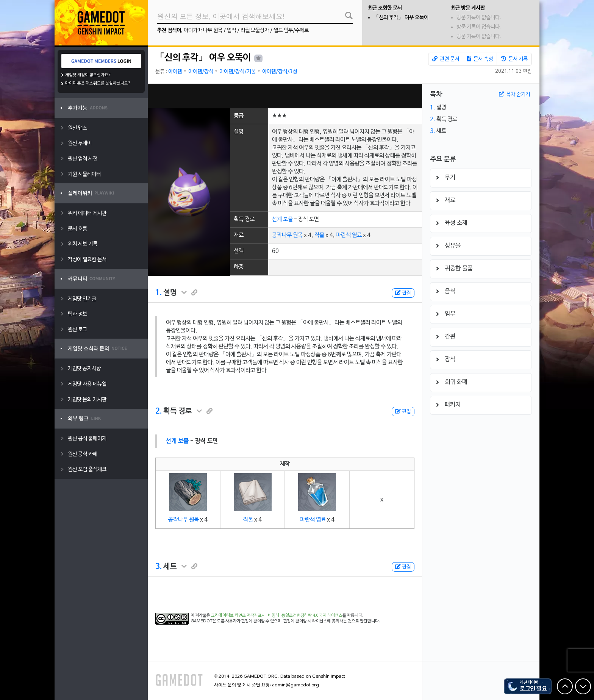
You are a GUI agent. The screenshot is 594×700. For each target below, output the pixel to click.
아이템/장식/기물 (238, 72)
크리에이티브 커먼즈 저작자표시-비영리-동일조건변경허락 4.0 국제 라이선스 (277, 616)
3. (159, 567)
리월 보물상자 (255, 30)
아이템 (175, 72)
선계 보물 (282, 219)
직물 (319, 235)
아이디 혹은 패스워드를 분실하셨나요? (98, 83)
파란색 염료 (349, 235)
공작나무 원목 (287, 235)
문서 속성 (480, 59)
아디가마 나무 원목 (203, 30)
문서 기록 (514, 59)
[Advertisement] (285, 96)
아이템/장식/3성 (280, 72)
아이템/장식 (201, 72)
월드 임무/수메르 (291, 30)
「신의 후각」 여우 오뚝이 (401, 18)
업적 (231, 30)
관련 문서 (446, 59)
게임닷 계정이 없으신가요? (88, 75)
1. (159, 293)
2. (159, 411)
